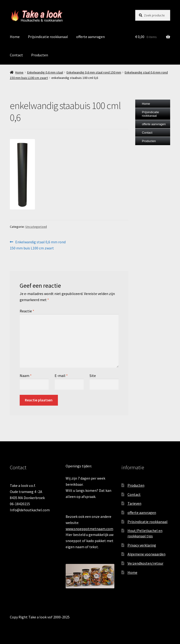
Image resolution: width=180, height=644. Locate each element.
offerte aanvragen (90, 37)
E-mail (61, 376)
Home (15, 37)
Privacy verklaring (142, 545)
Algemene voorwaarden (146, 554)
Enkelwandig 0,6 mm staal (45, 72)
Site (93, 376)
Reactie (27, 311)
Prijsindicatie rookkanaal (48, 37)
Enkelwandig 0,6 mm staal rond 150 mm (94, 72)
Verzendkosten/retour (145, 563)
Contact (16, 55)
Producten (40, 55)
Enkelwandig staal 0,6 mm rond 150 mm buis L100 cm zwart (38, 245)
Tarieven (134, 503)
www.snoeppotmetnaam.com (89, 529)
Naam (26, 376)
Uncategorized (36, 227)
